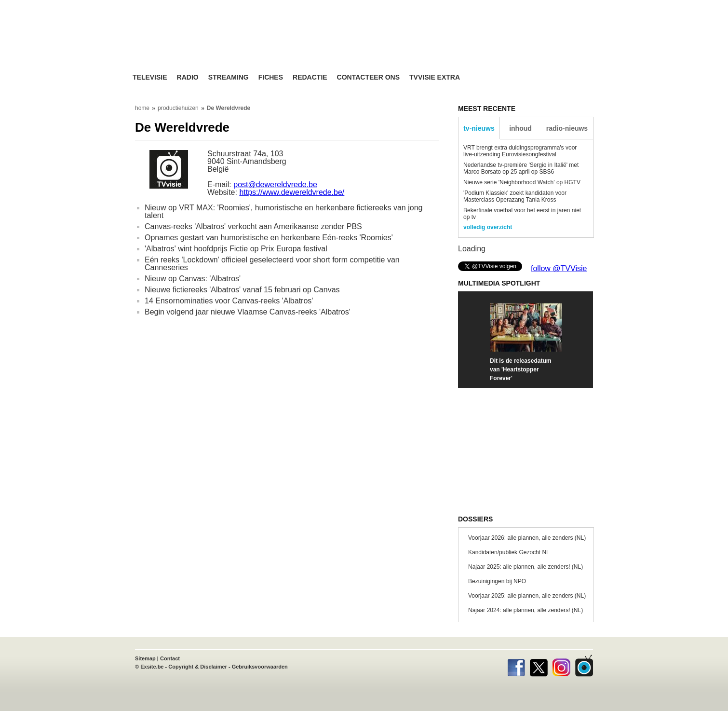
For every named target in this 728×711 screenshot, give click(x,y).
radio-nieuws (567, 128)
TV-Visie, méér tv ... (209, 44)
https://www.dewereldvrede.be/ (292, 192)
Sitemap (145, 658)
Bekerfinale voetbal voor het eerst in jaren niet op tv (522, 214)
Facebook (516, 666)
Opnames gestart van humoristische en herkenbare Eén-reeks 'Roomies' (269, 238)
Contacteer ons (368, 77)
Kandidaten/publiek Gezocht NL (509, 552)
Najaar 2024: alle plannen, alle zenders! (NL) (526, 610)
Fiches (271, 77)
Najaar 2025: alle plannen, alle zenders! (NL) (526, 567)
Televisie (150, 77)
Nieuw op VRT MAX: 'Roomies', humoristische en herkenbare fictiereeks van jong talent (283, 212)
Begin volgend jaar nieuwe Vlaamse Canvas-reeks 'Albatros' (248, 312)
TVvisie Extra (435, 77)
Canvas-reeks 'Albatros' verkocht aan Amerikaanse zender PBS (253, 226)
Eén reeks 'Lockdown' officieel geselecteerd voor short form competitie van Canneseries (272, 264)
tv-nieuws (479, 128)
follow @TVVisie (559, 268)
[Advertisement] (456, 46)
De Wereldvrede (229, 108)
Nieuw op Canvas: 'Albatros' (193, 279)
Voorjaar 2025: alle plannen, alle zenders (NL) (527, 596)
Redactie (310, 77)
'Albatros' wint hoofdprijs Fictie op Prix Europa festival (236, 249)
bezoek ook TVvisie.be (562, 7)
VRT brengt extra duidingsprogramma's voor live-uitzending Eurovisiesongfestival (520, 151)
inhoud (520, 128)
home (142, 108)
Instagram (561, 666)
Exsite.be (152, 667)
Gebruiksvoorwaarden (260, 667)
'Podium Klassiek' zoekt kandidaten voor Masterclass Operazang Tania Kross (515, 196)
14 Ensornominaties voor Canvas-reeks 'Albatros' (229, 301)
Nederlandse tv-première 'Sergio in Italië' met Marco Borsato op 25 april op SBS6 (521, 168)
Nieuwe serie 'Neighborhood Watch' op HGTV (522, 182)
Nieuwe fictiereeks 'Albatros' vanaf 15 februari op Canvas (242, 290)
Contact (170, 658)
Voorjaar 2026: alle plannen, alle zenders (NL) (527, 538)
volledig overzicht (488, 227)
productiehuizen (178, 108)
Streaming (229, 77)
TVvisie (584, 666)
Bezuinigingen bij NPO (497, 581)
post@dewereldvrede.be (275, 185)
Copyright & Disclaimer (198, 667)
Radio (188, 77)
